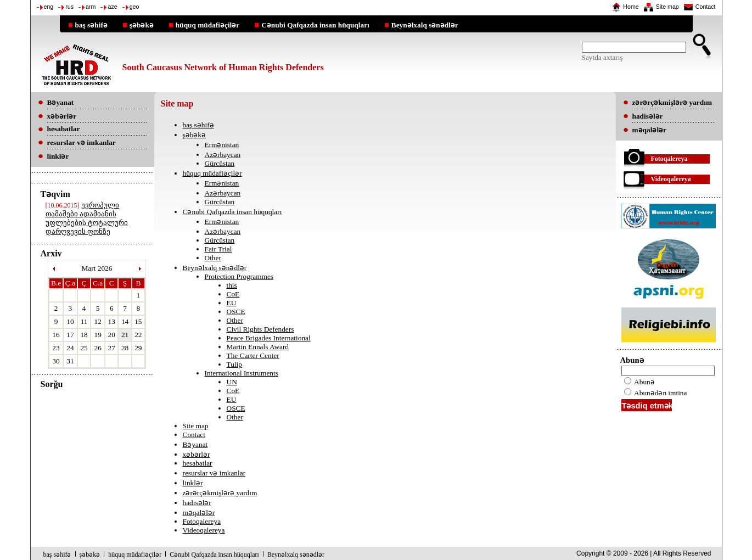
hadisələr (197, 503)
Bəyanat (195, 444)
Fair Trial (218, 249)
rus (69, 7)
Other (213, 258)
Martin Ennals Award (258, 347)
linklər (193, 483)
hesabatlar (198, 463)
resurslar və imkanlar (214, 473)
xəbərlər (197, 454)
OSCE (236, 312)
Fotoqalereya (202, 521)
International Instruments (242, 373)
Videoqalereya (204, 530)
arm (91, 7)
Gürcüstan (220, 163)
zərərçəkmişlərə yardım (220, 493)
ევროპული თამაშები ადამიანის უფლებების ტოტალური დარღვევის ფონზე (87, 218)
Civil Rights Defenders (260, 329)
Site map (667, 7)
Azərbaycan (223, 155)
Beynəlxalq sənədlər (425, 25)
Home (631, 7)
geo (134, 7)
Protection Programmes (239, 276)
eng (49, 7)
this (232, 285)
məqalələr (199, 513)
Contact (706, 7)
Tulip (234, 364)
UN (232, 382)
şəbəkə (142, 25)
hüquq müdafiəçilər (207, 25)
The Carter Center (253, 355)
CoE (233, 294)
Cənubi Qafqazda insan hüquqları (315, 25)
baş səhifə (91, 25)
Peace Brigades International (269, 338)
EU (232, 303)
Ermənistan (222, 145)
